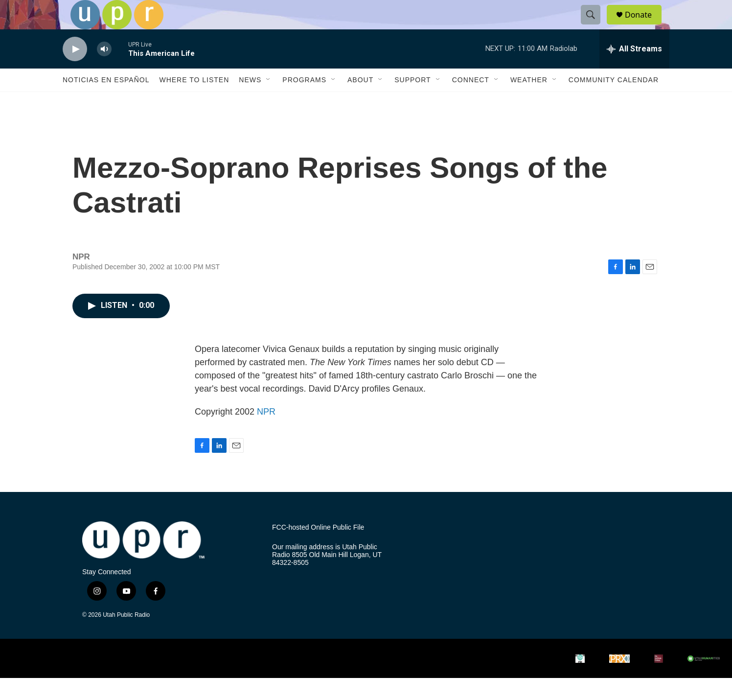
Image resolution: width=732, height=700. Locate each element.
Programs (304, 102)
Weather (529, 102)
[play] (75, 71)
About (360, 102)
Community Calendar (614, 102)
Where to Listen (194, 102)
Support (412, 102)
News (250, 102)
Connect (471, 102)
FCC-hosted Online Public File (318, 549)
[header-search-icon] (595, 26)
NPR (266, 434)
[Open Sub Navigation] (269, 102)
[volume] (104, 71)
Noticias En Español (106, 102)
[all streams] (634, 71)
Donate (644, 26)
